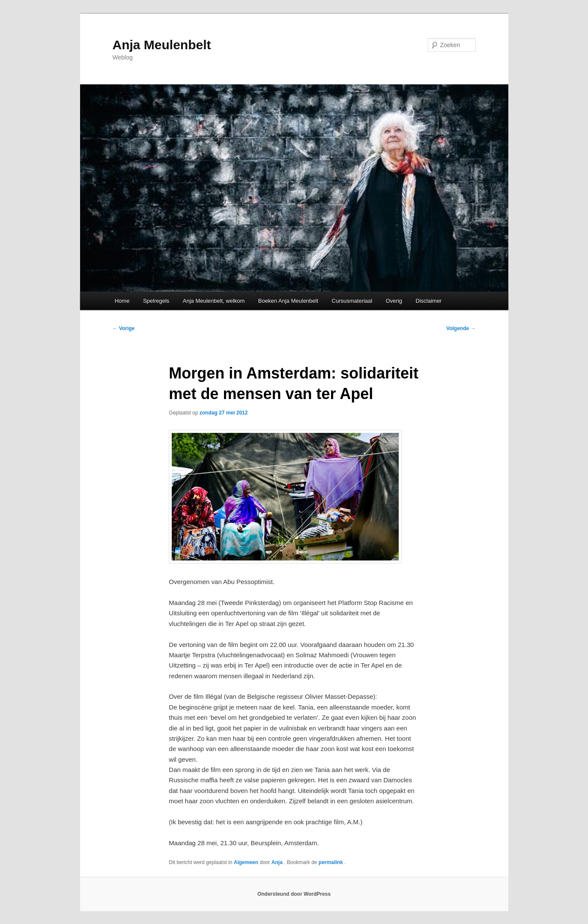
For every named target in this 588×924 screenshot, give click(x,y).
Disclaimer (429, 301)
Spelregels (156, 301)
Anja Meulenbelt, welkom (214, 301)
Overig (394, 301)
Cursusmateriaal (352, 301)
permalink (331, 862)
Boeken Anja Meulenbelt (288, 301)
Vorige (124, 328)
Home (122, 301)
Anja (278, 862)
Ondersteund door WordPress (294, 894)
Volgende (461, 328)
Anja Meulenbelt (162, 45)
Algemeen (246, 862)
